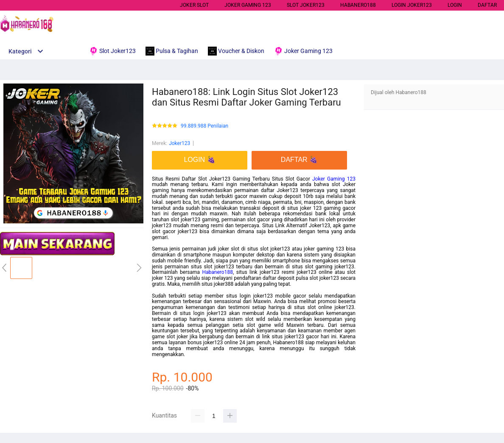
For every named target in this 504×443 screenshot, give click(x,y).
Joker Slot (194, 5)
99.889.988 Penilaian (204, 126)
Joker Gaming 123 (334, 179)
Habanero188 (218, 272)
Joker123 (179, 143)
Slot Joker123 (306, 5)
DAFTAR (487, 5)
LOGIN (455, 5)
